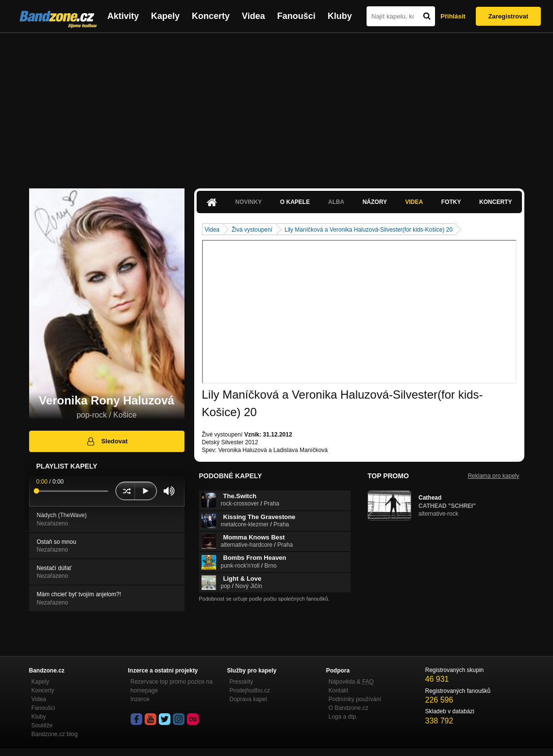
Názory (375, 202)
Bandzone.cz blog (55, 734)
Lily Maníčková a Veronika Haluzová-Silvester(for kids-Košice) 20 (369, 230)
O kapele (295, 202)
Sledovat (107, 441)
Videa (253, 16)
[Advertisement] (276, 106)
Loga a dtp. (343, 717)
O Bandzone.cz (349, 708)
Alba (336, 202)
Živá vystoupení (252, 230)
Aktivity (123, 16)
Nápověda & (351, 682)
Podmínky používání (355, 699)
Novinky (249, 202)
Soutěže (42, 725)
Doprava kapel (248, 699)
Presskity (242, 682)
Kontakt (339, 690)
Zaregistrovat (508, 16)
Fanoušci (296, 16)
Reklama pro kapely (493, 476)
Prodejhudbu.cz (250, 690)
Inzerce (140, 699)
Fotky (451, 202)
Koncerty (211, 16)
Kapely (165, 16)
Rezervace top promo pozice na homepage (172, 686)
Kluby (340, 16)
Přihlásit (453, 16)
